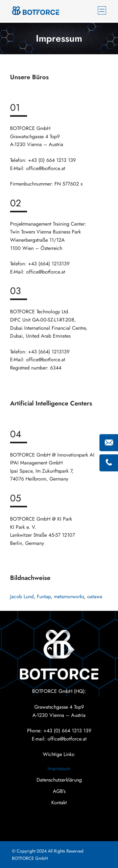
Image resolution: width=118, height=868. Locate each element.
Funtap (44, 596)
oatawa (95, 596)
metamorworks (69, 596)
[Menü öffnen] (102, 10)
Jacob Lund (22, 596)
